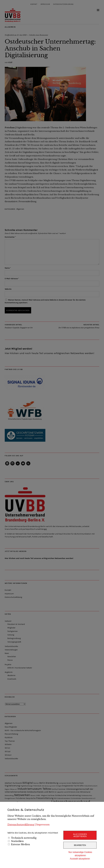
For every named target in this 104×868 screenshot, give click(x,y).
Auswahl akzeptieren (80, 859)
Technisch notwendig (24, 838)
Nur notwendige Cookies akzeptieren (80, 854)
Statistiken (17, 841)
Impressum (43, 825)
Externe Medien (21, 844)
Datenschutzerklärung (21, 825)
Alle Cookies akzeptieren (80, 835)
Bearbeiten (80, 845)
